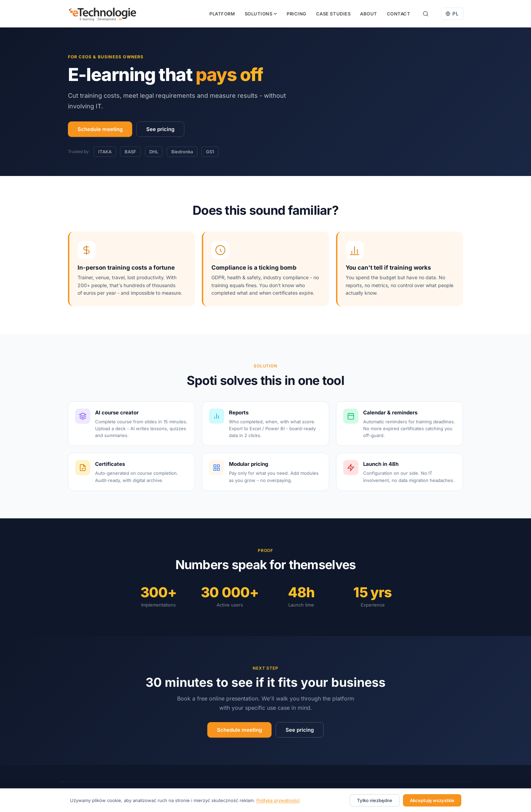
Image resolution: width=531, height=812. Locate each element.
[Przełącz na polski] (452, 14)
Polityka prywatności (278, 800)
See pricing (160, 129)
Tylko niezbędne (375, 800)
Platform (222, 14)
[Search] (426, 14)
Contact (399, 14)
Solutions (261, 14)
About (369, 14)
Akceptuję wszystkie (432, 800)
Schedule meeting (100, 129)
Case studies (333, 14)
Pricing (297, 14)
